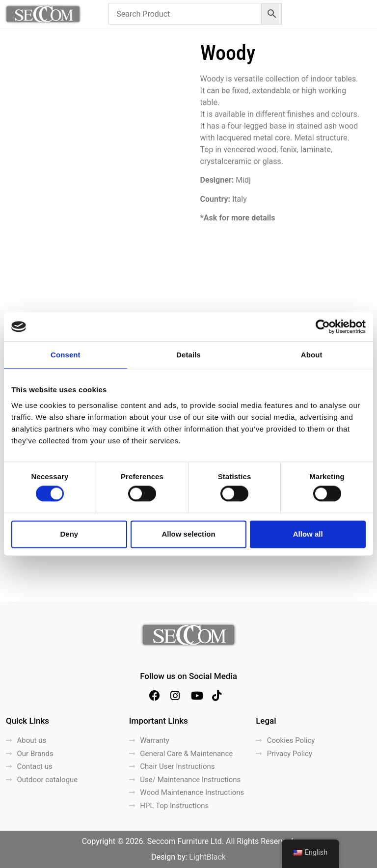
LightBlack (207, 857)
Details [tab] (188, 355)
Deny (69, 534)
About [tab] (312, 355)
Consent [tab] (66, 355)
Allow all (308, 534)
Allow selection (188, 534)
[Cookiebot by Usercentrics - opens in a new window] (323, 326)
